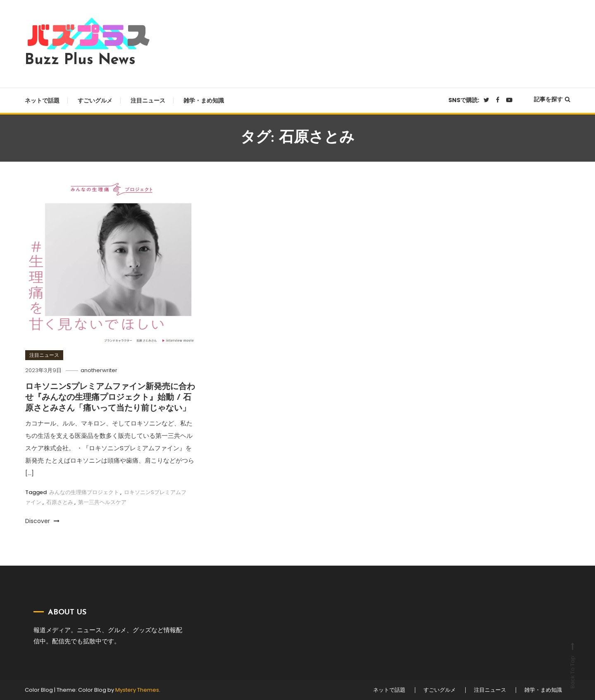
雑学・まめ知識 (204, 100)
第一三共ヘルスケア (102, 502)
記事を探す (552, 99)
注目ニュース (148, 100)
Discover (42, 521)
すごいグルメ (95, 100)
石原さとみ (60, 502)
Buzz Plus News (80, 60)
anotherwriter (99, 370)
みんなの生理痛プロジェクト (84, 492)
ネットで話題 (42, 100)
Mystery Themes (137, 690)
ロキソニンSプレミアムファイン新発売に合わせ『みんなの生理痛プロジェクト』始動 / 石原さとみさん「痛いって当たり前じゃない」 (110, 398)
